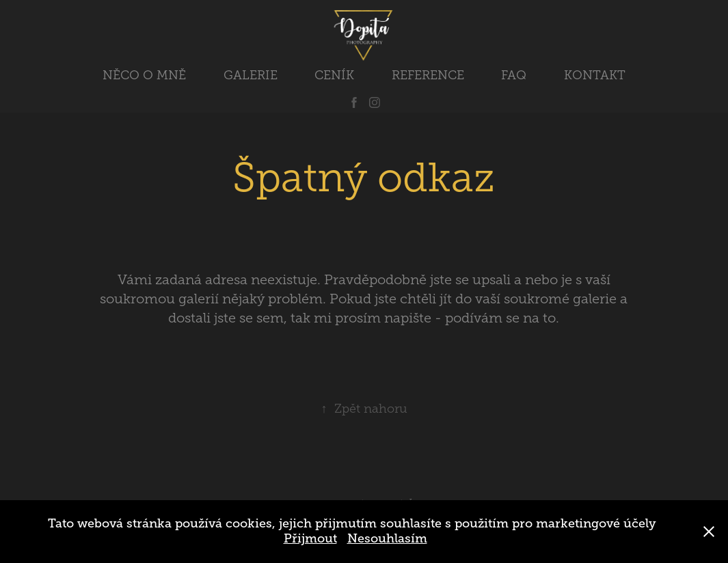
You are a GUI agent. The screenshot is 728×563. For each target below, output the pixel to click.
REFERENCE (428, 75)
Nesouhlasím (387, 538)
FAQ (514, 75)
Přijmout (310, 538)
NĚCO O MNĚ (144, 75)
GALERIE (251, 75)
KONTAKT (595, 75)
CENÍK (334, 75)
